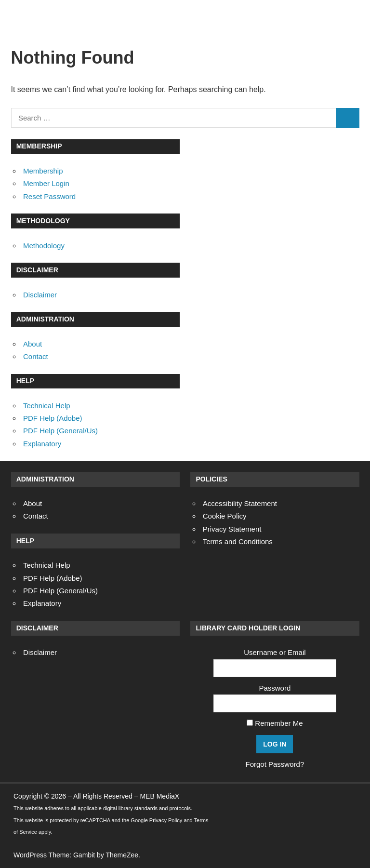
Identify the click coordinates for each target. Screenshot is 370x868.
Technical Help (47, 406)
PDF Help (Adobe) (53, 418)
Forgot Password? (275, 764)
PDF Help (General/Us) (60, 431)
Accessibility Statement (240, 503)
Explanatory (42, 444)
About (33, 344)
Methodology (44, 246)
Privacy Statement (232, 529)
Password (275, 688)
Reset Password (49, 196)
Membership (43, 171)
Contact (36, 356)
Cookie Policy (225, 516)
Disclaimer (40, 295)
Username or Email (275, 652)
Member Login (46, 183)
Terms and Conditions (238, 541)
